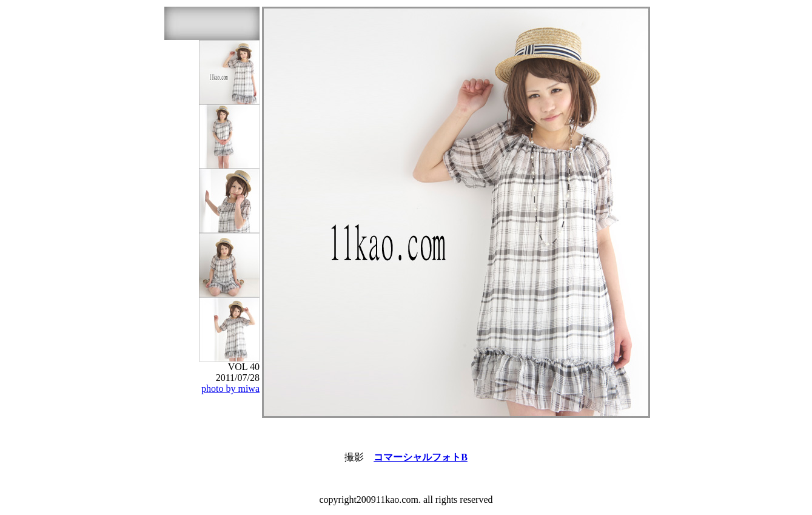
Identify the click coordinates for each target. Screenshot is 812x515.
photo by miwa (230, 389)
